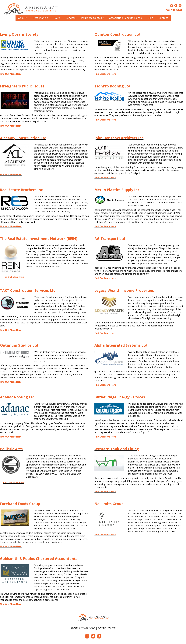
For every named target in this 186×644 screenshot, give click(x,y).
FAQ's (57, 18)
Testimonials (41, 18)
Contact (163, 18)
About (23, 18)
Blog (150, 18)
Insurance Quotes (92, 18)
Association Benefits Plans (126, 18)
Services (71, 18)
